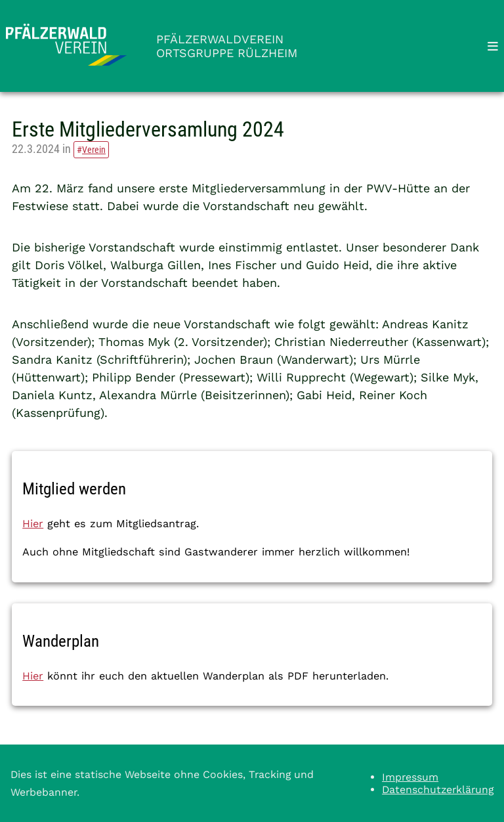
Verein (94, 150)
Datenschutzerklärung (438, 790)
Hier (33, 524)
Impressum (410, 777)
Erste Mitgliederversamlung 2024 (148, 129)
